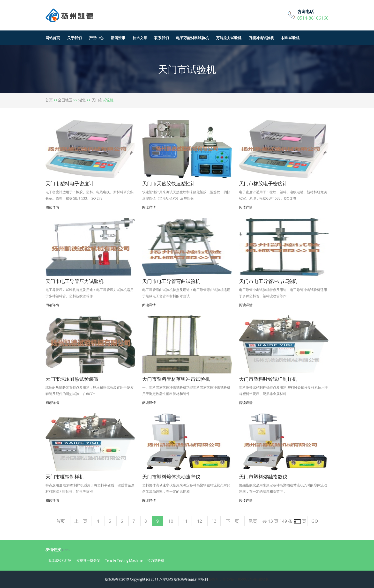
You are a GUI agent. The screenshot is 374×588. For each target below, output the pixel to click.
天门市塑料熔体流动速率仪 (171, 477)
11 (185, 521)
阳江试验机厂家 (60, 560)
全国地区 (65, 100)
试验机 (264, 579)
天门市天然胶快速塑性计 (169, 183)
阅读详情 (52, 207)
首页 (49, 100)
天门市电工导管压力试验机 (75, 281)
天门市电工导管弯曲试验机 (171, 281)
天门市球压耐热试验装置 (72, 379)
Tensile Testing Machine (124, 560)
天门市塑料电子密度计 (70, 183)
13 (214, 521)
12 (200, 521)
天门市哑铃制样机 (65, 477)
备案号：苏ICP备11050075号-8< (233, 579)
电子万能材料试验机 (192, 38)
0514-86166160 (313, 18)
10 (171, 521)
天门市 (97, 100)
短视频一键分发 (88, 560)
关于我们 (75, 38)
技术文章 (140, 38)
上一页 (81, 521)
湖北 (82, 100)
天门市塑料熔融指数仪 (263, 477)
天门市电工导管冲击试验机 (268, 281)
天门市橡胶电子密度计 (263, 183)
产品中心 (96, 38)
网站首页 (53, 38)
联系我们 (162, 38)
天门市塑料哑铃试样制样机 (268, 379)
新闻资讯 (118, 38)
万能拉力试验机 (229, 38)
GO (315, 521)
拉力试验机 (156, 560)
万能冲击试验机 (261, 38)
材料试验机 (290, 38)
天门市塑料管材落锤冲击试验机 (176, 379)
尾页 (253, 521)
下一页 (232, 521)
